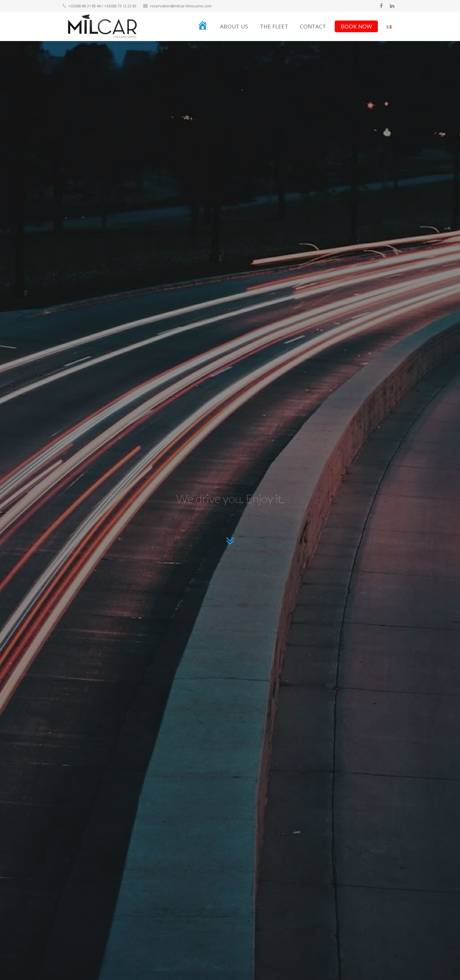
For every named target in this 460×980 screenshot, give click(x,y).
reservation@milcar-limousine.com (181, 6)
